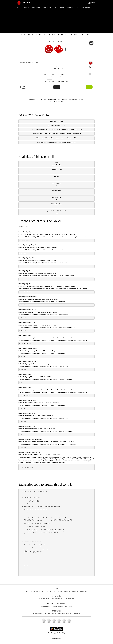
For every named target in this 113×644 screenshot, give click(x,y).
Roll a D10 (67, 591)
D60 (71, 35)
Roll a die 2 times (33, 99)
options (24, 87)
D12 (44, 35)
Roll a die (23, 35)
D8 (36, 35)
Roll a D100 (84, 591)
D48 (67, 35)
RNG (77, 7)
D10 (40, 35)
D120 (75, 35)
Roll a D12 (75, 591)
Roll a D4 (52, 591)
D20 (49, 35)
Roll (91, 43)
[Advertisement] (56, 21)
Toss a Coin (70, 7)
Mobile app (89, 35)
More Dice (82, 35)
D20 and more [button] (36, 7)
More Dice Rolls (44, 599)
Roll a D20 (45, 591)
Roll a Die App (52, 613)
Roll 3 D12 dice (63, 99)
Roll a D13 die (73, 99)
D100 (53, 35)
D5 (58, 35)
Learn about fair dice (57, 599)
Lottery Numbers (58, 606)
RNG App (77, 613)
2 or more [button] (26, 7)
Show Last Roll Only (63, 81)
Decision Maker (46, 606)
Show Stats (35, 63)
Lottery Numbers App (40, 613)
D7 (62, 35)
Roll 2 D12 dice (52, 99)
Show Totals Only (26, 63)
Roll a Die (24, 2)
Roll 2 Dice (37, 591)
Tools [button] (55, 7)
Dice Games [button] (47, 7)
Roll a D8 (60, 591)
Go (56, 87)
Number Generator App (65, 613)
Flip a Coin (81, 99)
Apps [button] (62, 7)
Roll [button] (19, 7)
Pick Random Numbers (57, 101)
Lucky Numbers (85, 7)
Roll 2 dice (43, 99)
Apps (91, 3)
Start (89, 87)
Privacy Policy (69, 599)
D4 (29, 35)
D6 (33, 35)
